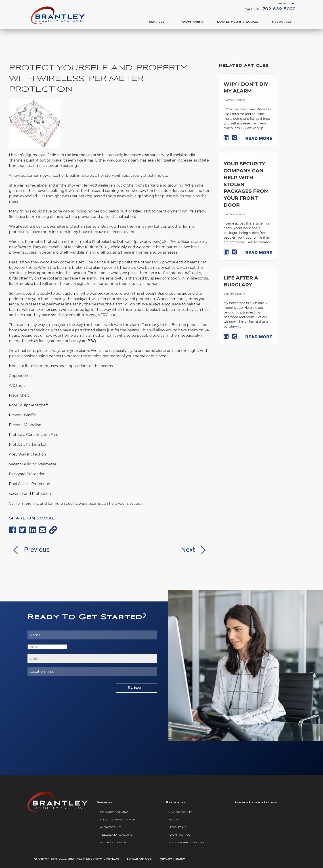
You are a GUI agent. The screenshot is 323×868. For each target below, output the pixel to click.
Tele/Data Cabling (116, 835)
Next (196, 550)
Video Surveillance (118, 820)
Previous (29, 550)
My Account (287, 3)
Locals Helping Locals (238, 22)
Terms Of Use (139, 859)
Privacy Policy (172, 859)
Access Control (115, 842)
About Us (178, 827)
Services (157, 22)
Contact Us (180, 835)
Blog (174, 820)
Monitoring (193, 22)
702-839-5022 (279, 9)
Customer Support (187, 842)
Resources (282, 22)
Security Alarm (114, 812)
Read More (259, 138)
